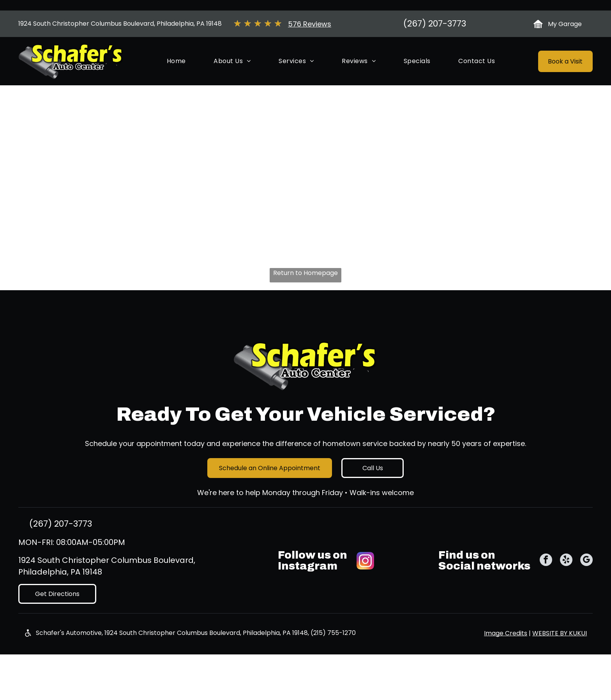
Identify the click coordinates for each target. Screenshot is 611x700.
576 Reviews (310, 52)
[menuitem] (176, 89)
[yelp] (566, 588)
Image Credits (506, 661)
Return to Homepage (305, 301)
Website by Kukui (560, 661)
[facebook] (546, 588)
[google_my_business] (586, 588)
